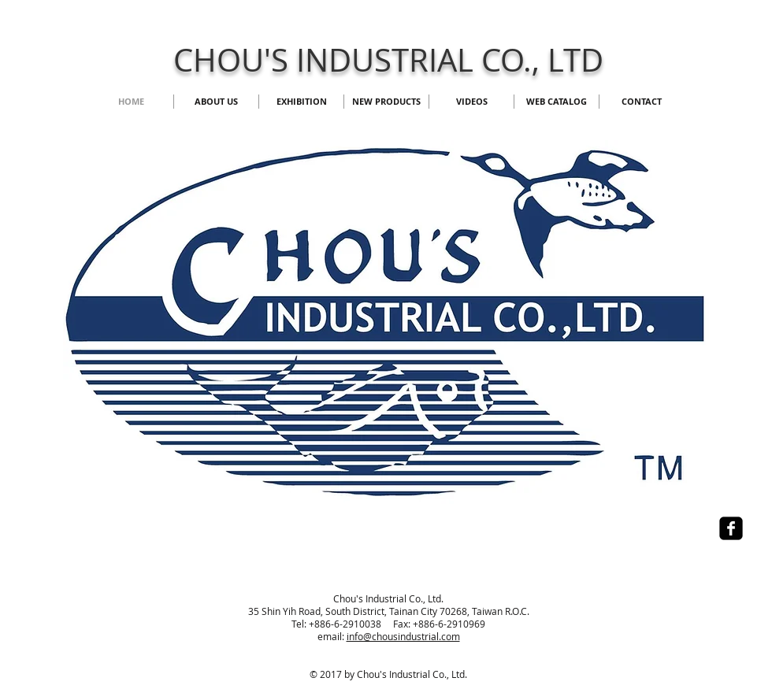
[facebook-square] (731, 528)
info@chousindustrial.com (403, 636)
